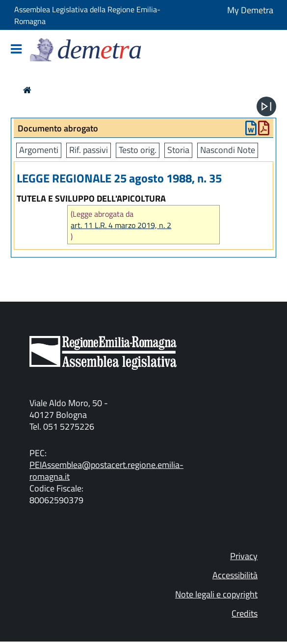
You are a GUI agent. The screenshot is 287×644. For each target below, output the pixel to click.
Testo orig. (138, 150)
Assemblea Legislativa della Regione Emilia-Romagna (87, 15)
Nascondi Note (228, 150)
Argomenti (39, 150)
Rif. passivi (89, 150)
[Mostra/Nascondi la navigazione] (16, 50)
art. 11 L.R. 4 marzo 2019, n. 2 (121, 225)
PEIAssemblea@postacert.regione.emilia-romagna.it (106, 471)
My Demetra (250, 10)
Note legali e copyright (216, 594)
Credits (245, 613)
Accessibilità (235, 575)
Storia (178, 150)
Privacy (244, 556)
